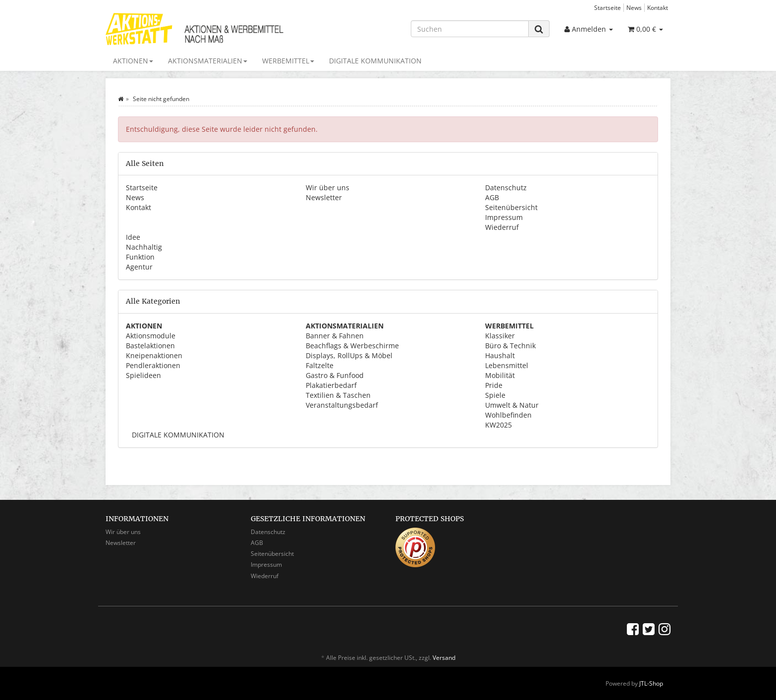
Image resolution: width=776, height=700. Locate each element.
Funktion (140, 257)
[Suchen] (470, 29)
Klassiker (500, 336)
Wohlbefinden (508, 415)
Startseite (608, 7)
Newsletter (324, 197)
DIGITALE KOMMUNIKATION (375, 61)
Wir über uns (328, 188)
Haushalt (500, 355)
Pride (494, 385)
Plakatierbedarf (331, 385)
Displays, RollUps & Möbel (349, 355)
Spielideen (143, 375)
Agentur (139, 267)
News (634, 7)
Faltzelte (320, 365)
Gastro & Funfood (335, 375)
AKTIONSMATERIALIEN (208, 61)
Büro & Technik (510, 346)
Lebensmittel (507, 365)
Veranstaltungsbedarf (342, 405)
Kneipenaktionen (154, 355)
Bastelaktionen (150, 346)
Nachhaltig (144, 247)
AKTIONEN (133, 61)
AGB (492, 197)
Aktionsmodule (151, 336)
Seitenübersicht (511, 207)
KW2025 (499, 425)
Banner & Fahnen (335, 336)
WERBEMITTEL (288, 61)
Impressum (504, 217)
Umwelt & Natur (512, 405)
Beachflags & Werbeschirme (352, 346)
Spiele (495, 395)
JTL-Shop (651, 683)
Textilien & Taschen (338, 395)
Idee (133, 237)
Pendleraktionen (153, 365)
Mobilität (500, 375)
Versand (444, 658)
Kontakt (658, 7)
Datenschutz (506, 188)
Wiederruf (502, 227)
